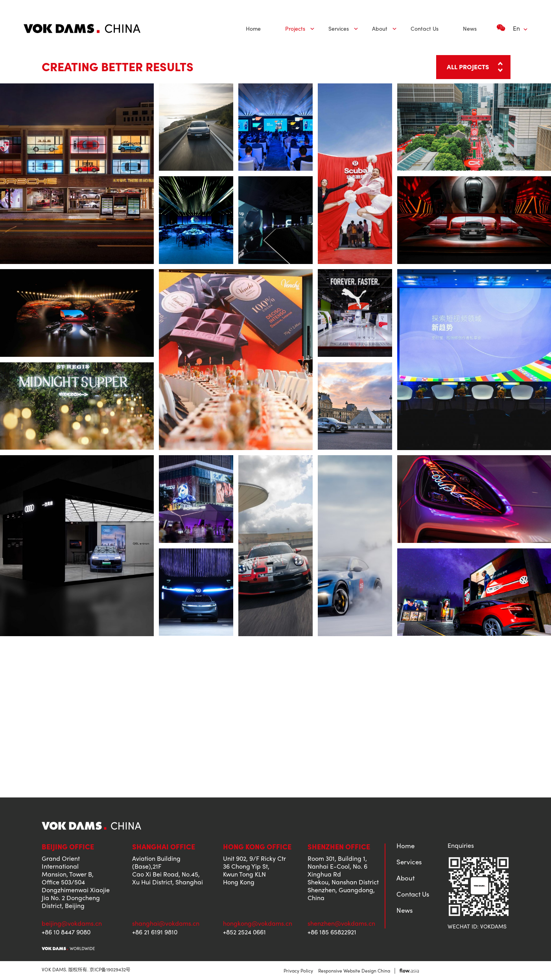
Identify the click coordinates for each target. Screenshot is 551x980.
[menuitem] (253, 29)
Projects (295, 28)
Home (253, 28)
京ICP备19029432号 (110, 969)
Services (339, 28)
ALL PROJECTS (468, 67)
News (470, 28)
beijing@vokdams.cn (72, 923)
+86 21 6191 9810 (155, 932)
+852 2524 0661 (244, 932)
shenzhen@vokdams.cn (341, 923)
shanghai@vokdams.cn (166, 923)
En (516, 28)
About (380, 28)
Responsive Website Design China (354, 971)
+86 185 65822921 (332, 932)
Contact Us (425, 28)
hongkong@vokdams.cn (258, 923)
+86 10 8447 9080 (66, 932)
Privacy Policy (298, 971)
